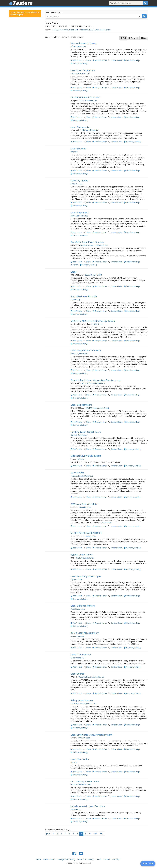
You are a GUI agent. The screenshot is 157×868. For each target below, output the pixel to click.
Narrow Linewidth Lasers (84, 43)
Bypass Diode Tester (82, 555)
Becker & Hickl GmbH (93, 275)
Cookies (107, 859)
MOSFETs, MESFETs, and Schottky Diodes (93, 321)
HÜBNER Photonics (78, 46)
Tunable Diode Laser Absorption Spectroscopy (96, 380)
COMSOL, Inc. (97, 324)
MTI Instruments (77, 636)
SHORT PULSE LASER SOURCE (86, 533)
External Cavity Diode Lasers (86, 456)
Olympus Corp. (76, 579)
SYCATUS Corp (84, 738)
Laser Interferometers (83, 70)
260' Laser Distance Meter (84, 504)
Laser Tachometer (80, 127)
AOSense (81, 459)
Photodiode (84, 30)
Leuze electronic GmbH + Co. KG (83, 703)
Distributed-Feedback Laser (85, 97)
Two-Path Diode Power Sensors (87, 242)
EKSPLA (74, 762)
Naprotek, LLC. (76, 184)
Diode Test (74, 30)
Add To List (77, 60)
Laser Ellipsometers (81, 405)
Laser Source (77, 674)
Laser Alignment (79, 213)
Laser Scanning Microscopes (86, 576)
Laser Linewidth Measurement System (91, 735)
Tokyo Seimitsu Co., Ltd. (80, 74)
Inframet (74, 152)
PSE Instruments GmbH (85, 558)
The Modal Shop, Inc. (91, 130)
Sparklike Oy (75, 299)
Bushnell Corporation (79, 435)
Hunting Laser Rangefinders (86, 432)
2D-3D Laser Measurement (85, 633)
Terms (99, 859)
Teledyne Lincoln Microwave (82, 476)
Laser (73, 272)
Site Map (116, 859)
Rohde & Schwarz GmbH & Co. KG (94, 245)
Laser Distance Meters (83, 606)
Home (39, 859)
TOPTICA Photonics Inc (88, 101)
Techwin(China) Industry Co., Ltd (92, 677)
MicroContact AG (77, 658)
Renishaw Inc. (76, 809)
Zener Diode (63, 30)
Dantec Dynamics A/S (79, 354)
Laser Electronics (80, 759)
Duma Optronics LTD (79, 216)
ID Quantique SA (89, 536)
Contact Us (82, 859)
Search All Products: (54, 12)
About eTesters (49, 859)
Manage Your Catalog (66, 859)
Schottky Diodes (79, 181)
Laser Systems (78, 149)
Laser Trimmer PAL (81, 654)
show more (107, 522)
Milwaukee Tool (85, 507)
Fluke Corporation (78, 609)
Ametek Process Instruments (93, 383)
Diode (55, 30)
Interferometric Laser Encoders (88, 806)
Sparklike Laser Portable (84, 296)
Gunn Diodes (77, 473)
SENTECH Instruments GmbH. (97, 408)
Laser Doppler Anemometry (86, 350)
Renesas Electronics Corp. (81, 785)
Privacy (91, 859)
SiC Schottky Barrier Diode (85, 782)
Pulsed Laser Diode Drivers (100, 30)
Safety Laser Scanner (82, 700)
